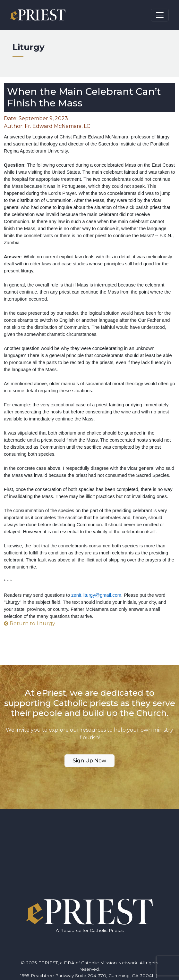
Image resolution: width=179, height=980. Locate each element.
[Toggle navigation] (160, 15)
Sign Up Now (89, 761)
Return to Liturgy (30, 623)
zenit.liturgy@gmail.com (96, 595)
